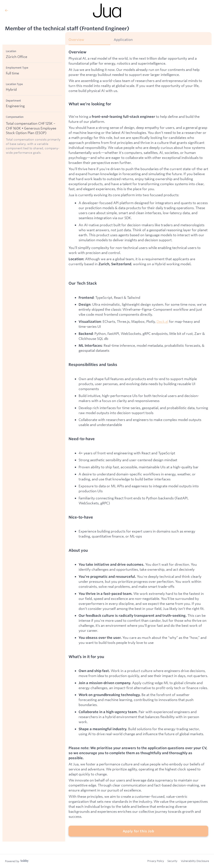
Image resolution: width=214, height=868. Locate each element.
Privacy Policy (156, 861)
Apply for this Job (138, 831)
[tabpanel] (138, 443)
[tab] (89, 41)
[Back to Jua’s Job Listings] (37, 10)
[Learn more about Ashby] (17, 861)
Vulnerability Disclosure (195, 861)
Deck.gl (162, 321)
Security (172, 861)
